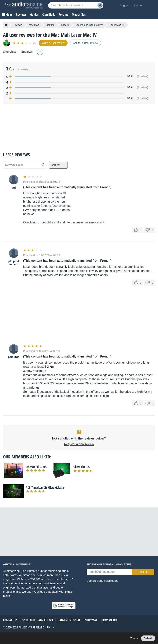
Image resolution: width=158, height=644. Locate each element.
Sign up (143, 572)
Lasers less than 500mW (89, 25)
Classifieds (49, 14)
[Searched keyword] (76, 5)
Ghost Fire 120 (82, 467)
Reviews (21, 14)
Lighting (50, 25)
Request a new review (79, 444)
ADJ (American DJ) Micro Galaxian (46, 488)
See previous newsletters (103, 581)
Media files (79, 14)
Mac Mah (34, 25)
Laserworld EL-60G (37, 467)
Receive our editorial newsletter (109, 564)
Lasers (65, 25)
